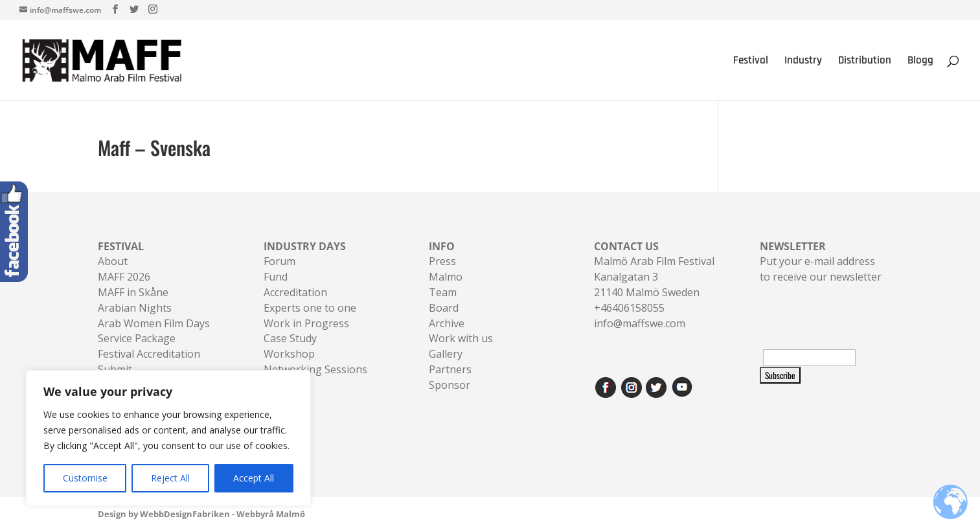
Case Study (290, 338)
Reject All (170, 478)
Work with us (461, 338)
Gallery (446, 354)
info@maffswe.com (640, 323)
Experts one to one (310, 308)
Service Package (137, 338)
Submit (115, 369)
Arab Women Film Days (154, 323)
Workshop (289, 354)
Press (442, 261)
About (113, 261)
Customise (85, 478)
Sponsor (450, 385)
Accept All (254, 478)
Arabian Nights (135, 308)
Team (443, 292)
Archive (447, 323)
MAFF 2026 (124, 277)
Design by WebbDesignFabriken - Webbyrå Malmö (201, 514)
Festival (751, 62)
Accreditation (295, 292)
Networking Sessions (315, 369)
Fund (276, 277)
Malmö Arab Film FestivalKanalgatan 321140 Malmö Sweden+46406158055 (654, 277)
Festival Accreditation (149, 354)
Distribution (865, 62)
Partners (450, 369)
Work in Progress (306, 323)
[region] (168, 438)
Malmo (446, 277)
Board (444, 308)
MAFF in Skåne (133, 292)
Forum (279, 261)
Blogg (920, 62)
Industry (803, 62)
